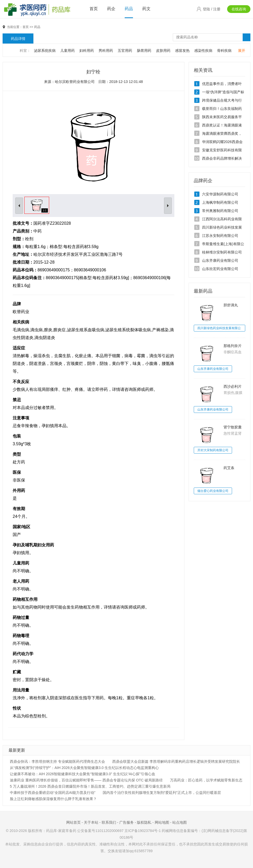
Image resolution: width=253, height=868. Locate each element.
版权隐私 (144, 822)
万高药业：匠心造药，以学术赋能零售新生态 (206, 780)
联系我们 (109, 822)
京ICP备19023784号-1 (143, 831)
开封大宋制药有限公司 (213, 450)
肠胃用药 (144, 51)
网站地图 (162, 822)
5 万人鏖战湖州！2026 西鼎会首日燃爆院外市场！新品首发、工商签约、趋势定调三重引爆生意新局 (90, 786)
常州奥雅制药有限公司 (220, 211)
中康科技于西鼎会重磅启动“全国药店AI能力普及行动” (53, 793)
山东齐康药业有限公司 (220, 260)
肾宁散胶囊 (233, 427)
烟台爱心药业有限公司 (213, 491)
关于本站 (91, 822)
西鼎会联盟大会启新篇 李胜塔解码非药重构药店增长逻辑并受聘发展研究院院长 (176, 761)
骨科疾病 (224, 51)
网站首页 (73, 822)
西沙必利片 (233, 386)
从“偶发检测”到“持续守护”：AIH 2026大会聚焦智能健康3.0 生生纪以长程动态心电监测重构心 (84, 768)
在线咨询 (239, 9)
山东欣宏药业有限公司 (220, 269)
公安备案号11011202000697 (100, 831)
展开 (242, 51)
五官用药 (125, 51)
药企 (111, 9)
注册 (217, 9)
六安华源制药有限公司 (220, 194)
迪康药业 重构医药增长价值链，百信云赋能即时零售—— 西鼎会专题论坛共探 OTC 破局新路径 (86, 780)
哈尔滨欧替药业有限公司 (75, 82)
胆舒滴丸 (231, 305)
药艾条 (229, 468)
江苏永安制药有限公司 (220, 236)
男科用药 (106, 51)
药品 (129, 9)
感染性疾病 (203, 51)
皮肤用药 (163, 51)
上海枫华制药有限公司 (220, 202)
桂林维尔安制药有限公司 (222, 252)
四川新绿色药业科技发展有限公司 (219, 329)
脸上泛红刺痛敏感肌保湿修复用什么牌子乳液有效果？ (53, 799)
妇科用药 (87, 51)
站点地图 (180, 822)
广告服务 (126, 822)
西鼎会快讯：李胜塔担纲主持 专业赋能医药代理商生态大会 (57, 761)
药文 (146, 9)
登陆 (206, 9)
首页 (94, 9)
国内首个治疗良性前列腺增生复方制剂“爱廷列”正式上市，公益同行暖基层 (162, 793)
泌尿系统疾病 (45, 51)
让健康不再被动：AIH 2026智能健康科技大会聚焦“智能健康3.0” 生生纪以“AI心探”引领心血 (83, 774)
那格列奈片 (233, 346)
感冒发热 (182, 51)
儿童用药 (68, 51)
